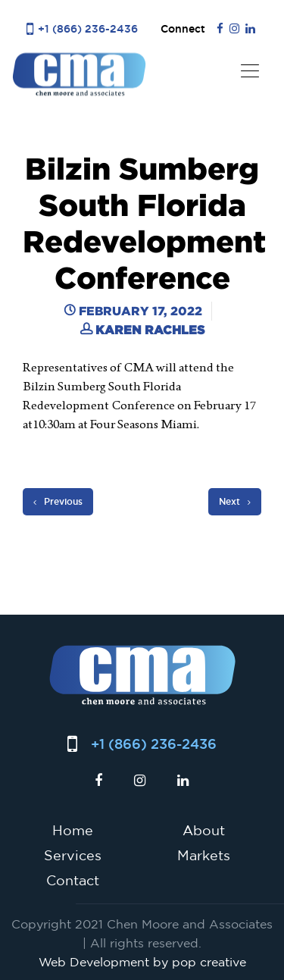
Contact (73, 880)
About (204, 830)
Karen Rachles (150, 330)
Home (73, 830)
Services (73, 855)
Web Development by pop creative (142, 962)
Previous (58, 502)
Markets (204, 855)
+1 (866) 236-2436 (88, 28)
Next (235, 502)
